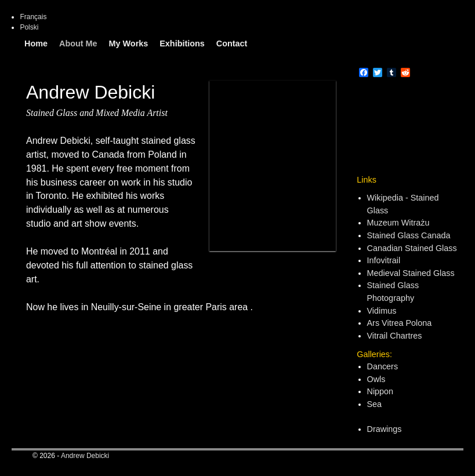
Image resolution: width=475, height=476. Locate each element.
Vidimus (382, 311)
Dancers (383, 366)
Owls (376, 379)
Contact (232, 43)
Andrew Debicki (85, 456)
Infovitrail (384, 260)
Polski (29, 27)
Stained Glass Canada (409, 235)
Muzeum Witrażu (398, 223)
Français (33, 17)
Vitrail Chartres (395, 336)
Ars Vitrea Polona (400, 323)
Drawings (385, 429)
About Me (78, 43)
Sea (375, 404)
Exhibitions (182, 43)
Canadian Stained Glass (412, 248)
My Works (129, 43)
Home (36, 43)
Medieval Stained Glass (411, 273)
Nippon (380, 391)
